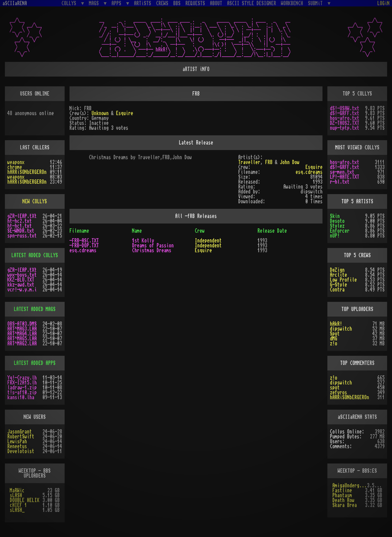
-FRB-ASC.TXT (84, 241)
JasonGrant (20, 432)
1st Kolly (143, 241)
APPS (118, 3)
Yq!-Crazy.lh (22, 378)
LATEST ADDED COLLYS (35, 255)
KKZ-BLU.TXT (21, 280)
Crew (200, 231)
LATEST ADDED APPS (35, 363)
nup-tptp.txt (345, 128)
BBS (177, 3)
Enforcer (340, 231)
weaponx (16, 162)
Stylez (337, 226)
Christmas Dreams (152, 250)
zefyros (338, 392)
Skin (335, 216)
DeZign (337, 270)
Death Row (343, 500)
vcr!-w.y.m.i (22, 290)
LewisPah (17, 441)
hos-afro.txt (345, 118)
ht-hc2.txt (20, 221)
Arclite (338, 275)
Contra (337, 290)
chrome (15, 167)
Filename (79, 231)
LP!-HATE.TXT (345, 177)
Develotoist (21, 451)
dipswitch (341, 329)
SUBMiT (317, 3)
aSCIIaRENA (15, 3)
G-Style (338, 285)
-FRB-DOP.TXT (84, 246)
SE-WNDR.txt (21, 231)
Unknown (100, 113)
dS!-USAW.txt (345, 108)
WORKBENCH (292, 3)
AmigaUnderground (350, 486)
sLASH (16, 495)
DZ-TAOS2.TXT (345, 123)
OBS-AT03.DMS (22, 324)
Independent (208, 241)
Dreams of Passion (153, 246)
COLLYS (70, 3)
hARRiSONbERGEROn (27, 172)
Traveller (249, 162)
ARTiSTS (143, 3)
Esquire (125, 113)
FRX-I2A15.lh (22, 383)
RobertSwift (21, 437)
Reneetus (17, 446)
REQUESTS (195, 3)
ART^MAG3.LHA (22, 329)
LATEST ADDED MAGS (35, 309)
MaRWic (17, 490)
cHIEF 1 (18, 505)
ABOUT (216, 3)
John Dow (290, 162)
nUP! (335, 236)
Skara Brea (345, 505)
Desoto (337, 221)
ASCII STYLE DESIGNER (252, 3)
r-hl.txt (340, 182)
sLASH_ (17, 510)
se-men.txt (342, 172)
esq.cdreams (309, 172)
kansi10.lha (21, 397)
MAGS (95, 3)
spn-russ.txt (22, 236)
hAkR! (336, 324)
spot (335, 388)
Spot (335, 334)
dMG (334, 339)
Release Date (272, 231)
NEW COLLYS (35, 201)
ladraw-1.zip (22, 388)
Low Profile (343, 280)
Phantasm (342, 495)
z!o (334, 344)
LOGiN (383, 3)
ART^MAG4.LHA (22, 334)
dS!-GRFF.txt (345, 113)
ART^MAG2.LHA (22, 344)
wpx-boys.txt (22, 275)
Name (137, 231)
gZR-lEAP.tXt (22, 216)
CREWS (162, 3)
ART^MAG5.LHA (22, 339)
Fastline (342, 490)
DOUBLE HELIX (24, 500)
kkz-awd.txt (21, 285)
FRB (269, 162)
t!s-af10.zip (22, 392)
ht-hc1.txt (20, 226)
